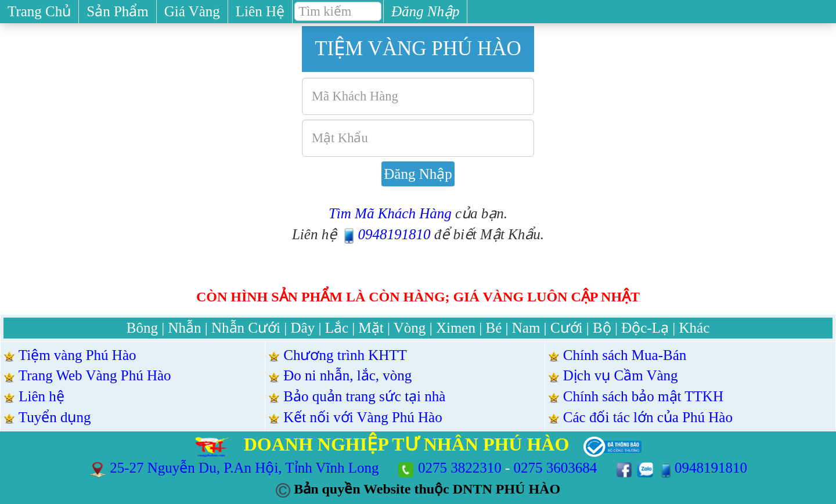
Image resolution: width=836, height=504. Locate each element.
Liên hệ (42, 396)
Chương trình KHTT (345, 355)
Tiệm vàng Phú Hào (78, 355)
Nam (526, 328)
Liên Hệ (260, 11)
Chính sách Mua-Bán (625, 355)
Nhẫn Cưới (246, 328)
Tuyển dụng (55, 417)
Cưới (567, 328)
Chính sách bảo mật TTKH (643, 396)
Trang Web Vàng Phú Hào (95, 375)
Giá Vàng (192, 11)
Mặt (371, 328)
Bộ (602, 328)
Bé (493, 328)
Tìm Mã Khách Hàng (390, 213)
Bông (142, 328)
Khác (694, 328)
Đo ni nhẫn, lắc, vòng (347, 375)
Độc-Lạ (645, 328)
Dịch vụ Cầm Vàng (621, 375)
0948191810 (385, 234)
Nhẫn (184, 328)
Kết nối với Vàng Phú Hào (363, 417)
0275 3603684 (556, 468)
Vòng (410, 328)
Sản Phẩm (118, 11)
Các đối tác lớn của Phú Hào (648, 417)
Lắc (337, 328)
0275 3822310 (460, 468)
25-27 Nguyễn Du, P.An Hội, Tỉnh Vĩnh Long (246, 468)
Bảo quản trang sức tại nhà (364, 396)
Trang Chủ (39, 11)
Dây (303, 328)
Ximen (456, 328)
